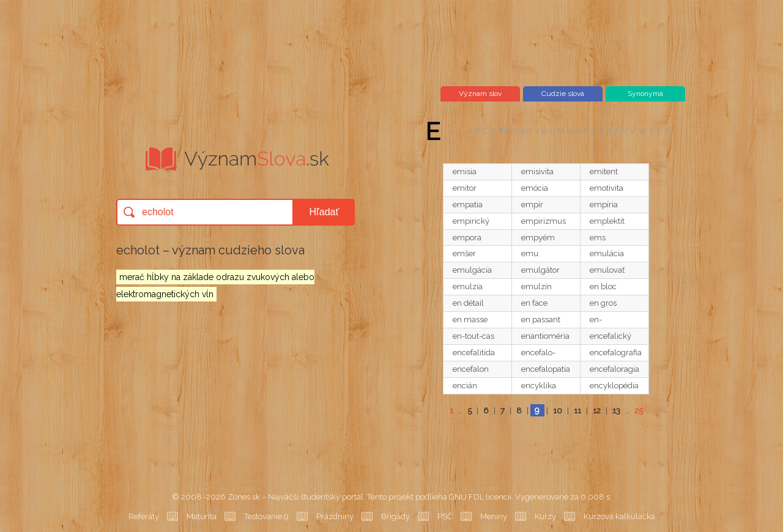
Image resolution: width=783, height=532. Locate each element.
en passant (541, 320)
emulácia (607, 253)
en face (534, 303)
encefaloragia (614, 369)
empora (467, 238)
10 (558, 411)
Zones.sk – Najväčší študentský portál (295, 497)
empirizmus (544, 221)
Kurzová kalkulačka (619, 516)
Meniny (494, 516)
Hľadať (325, 212)
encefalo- (538, 353)
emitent (604, 172)
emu (530, 253)
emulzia (468, 286)
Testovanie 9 (266, 516)
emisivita (537, 172)
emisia (465, 172)
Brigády (395, 516)
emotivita (607, 188)
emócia (535, 188)
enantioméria (545, 336)
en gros (603, 303)
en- (596, 320)
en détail (468, 303)
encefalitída (474, 353)
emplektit (607, 221)
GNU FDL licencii (480, 497)
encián (465, 386)
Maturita (202, 516)
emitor (465, 188)
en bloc (603, 286)
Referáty (144, 516)
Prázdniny (335, 516)
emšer (464, 253)
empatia (468, 205)
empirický (471, 221)
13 (616, 411)
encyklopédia (614, 386)
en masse (470, 320)
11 (577, 411)
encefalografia (616, 353)
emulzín (536, 286)
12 (597, 411)
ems (598, 238)
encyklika (539, 386)
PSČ (445, 516)
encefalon (471, 369)
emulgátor (540, 270)
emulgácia (472, 270)
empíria (604, 205)
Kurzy (545, 516)
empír (532, 205)
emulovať (607, 270)
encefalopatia (546, 369)
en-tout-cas (473, 336)
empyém (538, 238)
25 (639, 411)
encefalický (610, 336)
